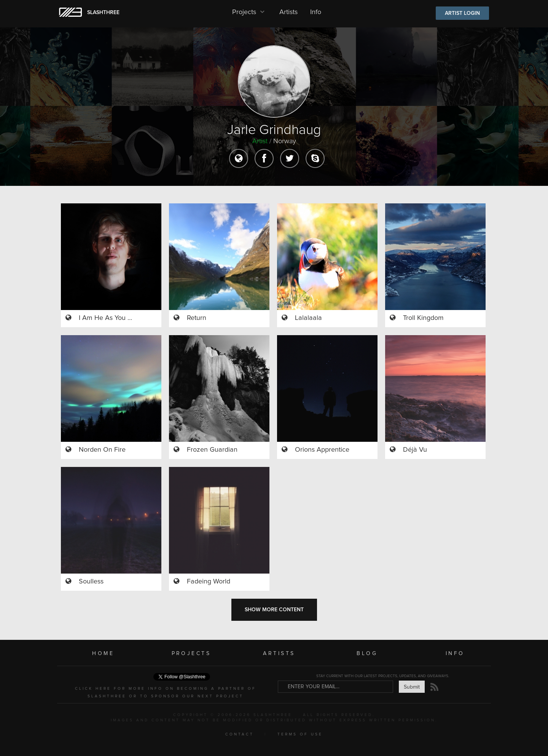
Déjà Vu (415, 450)
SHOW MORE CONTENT (274, 610)
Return (197, 318)
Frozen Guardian (212, 450)
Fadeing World (209, 582)
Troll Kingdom (423, 318)
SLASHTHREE (103, 13)
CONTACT (240, 734)
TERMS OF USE (300, 734)
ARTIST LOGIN (462, 13)
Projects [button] (249, 12)
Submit (412, 687)
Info (316, 12)
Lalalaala (308, 318)
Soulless (91, 582)
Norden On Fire (102, 450)
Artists (288, 12)
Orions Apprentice (322, 450)
